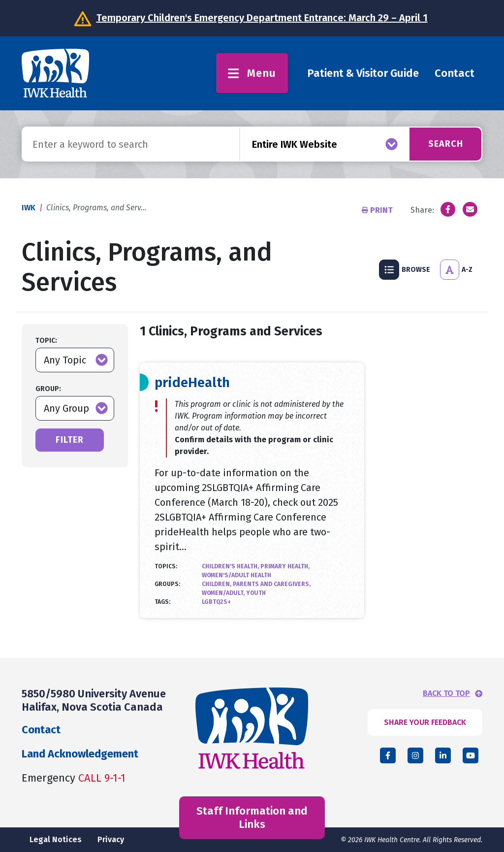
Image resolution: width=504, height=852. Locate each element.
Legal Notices (56, 839)
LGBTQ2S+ (216, 602)
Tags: (162, 602)
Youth (256, 593)
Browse (405, 270)
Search (446, 144)
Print (378, 210)
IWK (29, 208)
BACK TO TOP (446, 693)
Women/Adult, (224, 593)
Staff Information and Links (252, 817)
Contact (455, 73)
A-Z (456, 270)
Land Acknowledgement (80, 754)
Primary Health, (285, 566)
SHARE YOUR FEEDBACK (425, 722)
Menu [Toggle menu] (252, 73)
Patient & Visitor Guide (363, 73)
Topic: (46, 341)
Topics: (166, 566)
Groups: (167, 584)
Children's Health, (231, 566)
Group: (48, 389)
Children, (217, 584)
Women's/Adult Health (236, 575)
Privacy (111, 839)
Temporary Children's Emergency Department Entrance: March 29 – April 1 (262, 18)
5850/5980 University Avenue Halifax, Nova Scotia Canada (94, 700)
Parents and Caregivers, (272, 584)
